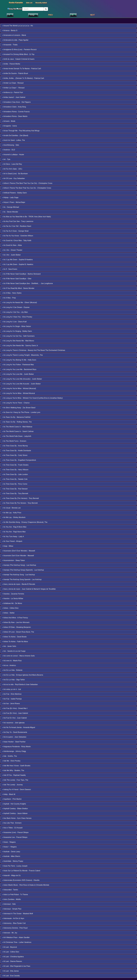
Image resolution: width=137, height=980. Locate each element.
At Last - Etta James (10, 971)
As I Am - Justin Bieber (11, 255)
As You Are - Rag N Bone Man (14, 527)
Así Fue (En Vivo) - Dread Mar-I (15, 708)
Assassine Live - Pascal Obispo (15, 837)
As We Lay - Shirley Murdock (14, 517)
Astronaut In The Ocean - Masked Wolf (18, 914)
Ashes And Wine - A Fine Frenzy (15, 618)
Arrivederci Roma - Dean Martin (15, 116)
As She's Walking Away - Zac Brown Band (19, 408)
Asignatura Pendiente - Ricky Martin (16, 747)
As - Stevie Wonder (10, 212)
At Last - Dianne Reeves (12, 961)
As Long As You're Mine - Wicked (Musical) (19, 388)
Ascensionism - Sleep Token (13, 560)
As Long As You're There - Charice (16, 403)
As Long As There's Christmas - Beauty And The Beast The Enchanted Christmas (34, 350)
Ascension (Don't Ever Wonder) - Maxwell (19, 551)
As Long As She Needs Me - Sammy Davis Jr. (20, 346)
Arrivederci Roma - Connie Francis (16, 112)
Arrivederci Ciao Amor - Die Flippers (16, 102)
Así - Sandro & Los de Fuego (14, 651)
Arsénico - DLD (9, 150)
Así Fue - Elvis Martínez (12, 694)
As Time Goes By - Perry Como (15, 484)
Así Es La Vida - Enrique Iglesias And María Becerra (23, 675)
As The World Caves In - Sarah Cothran (18, 431)
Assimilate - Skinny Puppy (13, 861)
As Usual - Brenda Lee (11, 508)
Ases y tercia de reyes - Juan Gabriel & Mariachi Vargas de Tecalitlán (29, 589)
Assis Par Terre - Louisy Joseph (15, 866)
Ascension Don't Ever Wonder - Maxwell (18, 556)
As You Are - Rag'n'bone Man (14, 532)
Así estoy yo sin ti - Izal (12, 689)
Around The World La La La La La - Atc (18, 26)
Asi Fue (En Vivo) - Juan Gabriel (15, 713)
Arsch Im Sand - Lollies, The (13, 140)
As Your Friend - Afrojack (12, 541)
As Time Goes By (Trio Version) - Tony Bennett (20, 498)
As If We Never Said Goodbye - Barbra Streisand (21, 274)
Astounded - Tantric (10, 890)
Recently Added (41, 3)
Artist (20, 9)
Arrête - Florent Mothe (11, 64)
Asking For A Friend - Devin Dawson (17, 789)
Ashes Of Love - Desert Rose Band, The (18, 632)
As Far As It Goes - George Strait (15, 231)
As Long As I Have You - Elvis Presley (17, 317)
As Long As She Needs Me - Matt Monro (18, 341)
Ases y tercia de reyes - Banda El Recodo (19, 584)
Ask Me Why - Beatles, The (13, 770)
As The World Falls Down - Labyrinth (17, 436)
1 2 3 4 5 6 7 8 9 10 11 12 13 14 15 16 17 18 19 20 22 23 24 (73, 15)
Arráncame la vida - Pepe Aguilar (15, 40)
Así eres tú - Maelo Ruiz (12, 661)
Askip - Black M (9, 794)
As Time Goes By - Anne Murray (15, 446)
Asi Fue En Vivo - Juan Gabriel (14, 718)
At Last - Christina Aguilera (13, 957)
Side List (29, 3)
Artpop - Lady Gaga (10, 197)
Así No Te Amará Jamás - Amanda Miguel (19, 727)
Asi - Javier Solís (9, 646)
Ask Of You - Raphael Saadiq (14, 775)
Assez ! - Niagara (9, 847)
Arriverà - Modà (9, 121)
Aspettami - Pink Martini (12, 799)
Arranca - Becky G (10, 30)
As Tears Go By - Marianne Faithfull (16, 417)
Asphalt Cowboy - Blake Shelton (15, 809)
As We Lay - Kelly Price (12, 513)
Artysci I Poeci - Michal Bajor (14, 202)
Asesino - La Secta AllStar (13, 599)
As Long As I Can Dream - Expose (16, 307)
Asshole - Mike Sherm (11, 856)
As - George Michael (11, 207)
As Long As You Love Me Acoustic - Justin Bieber (21, 384)
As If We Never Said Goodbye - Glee (17, 279)
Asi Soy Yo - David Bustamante (15, 732)
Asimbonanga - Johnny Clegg (14, 751)
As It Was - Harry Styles (12, 293)
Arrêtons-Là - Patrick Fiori (13, 92)
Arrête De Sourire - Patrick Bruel (15, 73)
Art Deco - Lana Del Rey (12, 164)
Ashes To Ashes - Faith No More (15, 642)
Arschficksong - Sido (11, 145)
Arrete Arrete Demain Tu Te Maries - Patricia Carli (22, 69)
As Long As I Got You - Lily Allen (15, 312)
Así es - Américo (9, 665)
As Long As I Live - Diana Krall (14, 322)
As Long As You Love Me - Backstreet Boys (19, 369)
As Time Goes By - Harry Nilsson (15, 470)
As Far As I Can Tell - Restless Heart (17, 226)
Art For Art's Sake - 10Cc (12, 169)
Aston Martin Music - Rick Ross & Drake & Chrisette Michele (26, 885)
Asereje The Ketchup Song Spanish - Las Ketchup (22, 579)
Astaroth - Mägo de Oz (11, 875)
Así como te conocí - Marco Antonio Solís (18, 656)
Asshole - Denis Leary (11, 852)
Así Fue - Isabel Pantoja (12, 699)
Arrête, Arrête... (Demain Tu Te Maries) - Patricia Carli (23, 78)
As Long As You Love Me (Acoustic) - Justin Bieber (22, 379)
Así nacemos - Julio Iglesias (13, 723)
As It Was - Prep (9, 298)
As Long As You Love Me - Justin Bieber (18, 374)
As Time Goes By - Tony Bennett (15, 493)
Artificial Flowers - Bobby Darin (14, 193)
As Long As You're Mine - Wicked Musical (18, 393)
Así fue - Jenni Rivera (11, 704)
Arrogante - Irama (9, 126)
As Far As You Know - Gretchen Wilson (18, 236)
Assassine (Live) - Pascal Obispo (15, 832)
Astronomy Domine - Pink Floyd (15, 928)
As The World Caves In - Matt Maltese (17, 427)
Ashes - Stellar (8, 613)
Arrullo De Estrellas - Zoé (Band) (15, 135)
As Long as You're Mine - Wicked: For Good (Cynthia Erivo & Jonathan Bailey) (32, 398)
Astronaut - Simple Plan (12, 909)
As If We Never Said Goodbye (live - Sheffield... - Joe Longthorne (27, 283)
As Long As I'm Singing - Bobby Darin (17, 331)
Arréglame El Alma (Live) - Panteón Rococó (19, 50)
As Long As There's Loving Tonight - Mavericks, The (22, 355)
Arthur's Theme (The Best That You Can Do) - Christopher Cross (27, 183)
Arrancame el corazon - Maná (14, 35)
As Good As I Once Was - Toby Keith (17, 241)
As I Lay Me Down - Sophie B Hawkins (17, 260)
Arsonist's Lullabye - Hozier (13, 155)
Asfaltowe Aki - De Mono (12, 603)
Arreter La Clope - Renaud (13, 83)
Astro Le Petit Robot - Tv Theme (15, 895)
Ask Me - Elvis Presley (11, 761)
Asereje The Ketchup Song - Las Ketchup (19, 575)
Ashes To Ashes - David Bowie (14, 637)
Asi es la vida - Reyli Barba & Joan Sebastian (20, 684)
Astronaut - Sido (9, 904)
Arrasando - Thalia (10, 45)
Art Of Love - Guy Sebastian (13, 178)
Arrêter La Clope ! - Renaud (13, 88)
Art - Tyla (6, 159)
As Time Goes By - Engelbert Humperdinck (19, 460)
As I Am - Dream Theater (12, 250)
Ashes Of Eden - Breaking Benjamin (16, 627)
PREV (51, 15)
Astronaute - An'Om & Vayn (13, 918)
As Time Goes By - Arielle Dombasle (17, 451)
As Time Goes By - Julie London (15, 474)
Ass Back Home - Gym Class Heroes (17, 818)
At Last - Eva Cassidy (11, 976)
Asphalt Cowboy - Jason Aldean (15, 813)
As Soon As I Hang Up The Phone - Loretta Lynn (21, 412)
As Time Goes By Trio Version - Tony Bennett (20, 503)
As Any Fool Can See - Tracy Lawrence (18, 221)
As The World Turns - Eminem (14, 441)
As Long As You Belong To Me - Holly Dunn (19, 360)
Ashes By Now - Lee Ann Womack (16, 622)
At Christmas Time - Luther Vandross (17, 942)
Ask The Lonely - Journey (12, 785)
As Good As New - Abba (12, 245)
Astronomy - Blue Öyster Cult (14, 923)
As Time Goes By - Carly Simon (15, 455)
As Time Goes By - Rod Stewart (15, 489)
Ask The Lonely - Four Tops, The (15, 780)
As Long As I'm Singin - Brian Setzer (17, 326)
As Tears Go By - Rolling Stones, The (17, 422)
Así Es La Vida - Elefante (12, 670)
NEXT (92, 15)
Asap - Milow (8, 546)
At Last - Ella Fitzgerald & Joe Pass (16, 966)
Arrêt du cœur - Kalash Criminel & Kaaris (18, 59)
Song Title (13, 9)
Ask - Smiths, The (10, 756)
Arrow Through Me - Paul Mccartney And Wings (21, 131)
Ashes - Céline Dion (10, 608)
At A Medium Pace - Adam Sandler (16, 937)
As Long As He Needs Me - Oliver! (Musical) (20, 302)
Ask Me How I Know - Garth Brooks (16, 766)
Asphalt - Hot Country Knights (14, 804)
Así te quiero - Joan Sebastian (14, 737)
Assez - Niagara (9, 842)
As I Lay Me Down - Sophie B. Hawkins (18, 264)
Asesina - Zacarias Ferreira (13, 594)
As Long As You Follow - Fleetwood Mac (18, 365)
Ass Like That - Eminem (12, 823)
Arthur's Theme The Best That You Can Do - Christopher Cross (27, 188)
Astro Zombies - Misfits (11, 899)
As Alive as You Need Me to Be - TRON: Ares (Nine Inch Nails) (26, 217)
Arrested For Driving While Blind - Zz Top (18, 54)
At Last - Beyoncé (10, 947)
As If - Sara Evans (10, 269)
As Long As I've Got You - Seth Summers (18, 336)
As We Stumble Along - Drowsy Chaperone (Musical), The (25, 522)
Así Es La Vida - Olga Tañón (13, 680)
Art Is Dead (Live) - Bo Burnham (15, 174)
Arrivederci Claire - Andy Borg (14, 107)
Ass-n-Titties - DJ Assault (12, 828)
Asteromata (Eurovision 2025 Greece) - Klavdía (21, 880)
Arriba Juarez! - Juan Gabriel (14, 97)
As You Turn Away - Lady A (13, 537)
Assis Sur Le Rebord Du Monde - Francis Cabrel (21, 871)
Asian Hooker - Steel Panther (14, 742)
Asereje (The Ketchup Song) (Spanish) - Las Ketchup (23, 570)
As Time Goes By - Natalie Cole (15, 479)
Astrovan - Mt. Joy (10, 933)
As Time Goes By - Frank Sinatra (15, 465)
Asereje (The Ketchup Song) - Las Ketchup (19, 565)
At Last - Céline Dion (11, 952)
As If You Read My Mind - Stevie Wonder (18, 288)
